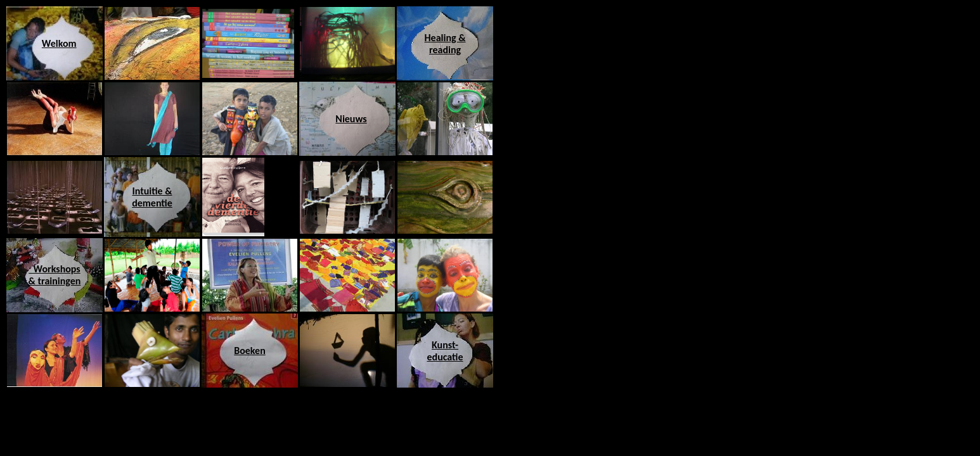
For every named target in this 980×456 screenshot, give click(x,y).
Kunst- (445, 345)
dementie (152, 203)
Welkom (59, 43)
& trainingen (55, 281)
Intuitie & (152, 191)
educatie (445, 357)
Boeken (250, 351)
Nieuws (351, 119)
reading (445, 50)
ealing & (448, 38)
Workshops (54, 269)
